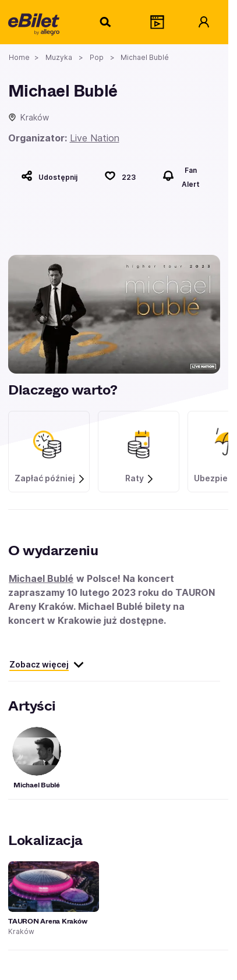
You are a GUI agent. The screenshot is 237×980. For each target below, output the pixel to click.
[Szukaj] (106, 22)
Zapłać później (50, 478)
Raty (140, 478)
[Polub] (120, 176)
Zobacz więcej (47, 665)
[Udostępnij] (49, 176)
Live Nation (95, 138)
